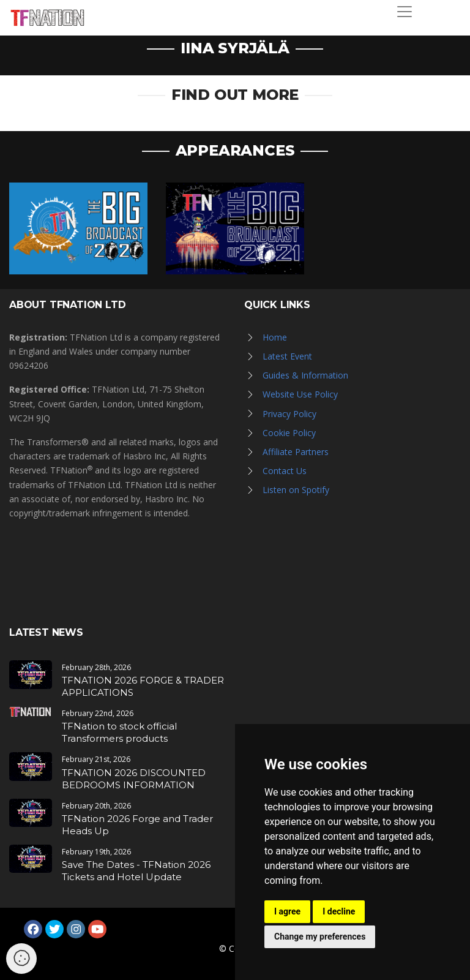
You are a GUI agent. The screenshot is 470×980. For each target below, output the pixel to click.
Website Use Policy (300, 394)
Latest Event (287, 356)
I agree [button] (287, 911)
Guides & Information (305, 375)
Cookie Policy (289, 433)
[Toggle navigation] (405, 12)
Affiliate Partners (296, 452)
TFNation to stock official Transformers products (119, 732)
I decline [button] (339, 911)
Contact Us (285, 471)
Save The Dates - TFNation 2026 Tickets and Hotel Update (136, 871)
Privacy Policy (289, 414)
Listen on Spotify (296, 490)
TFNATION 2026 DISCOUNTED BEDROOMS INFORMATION (134, 779)
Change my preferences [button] (320, 937)
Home (275, 337)
